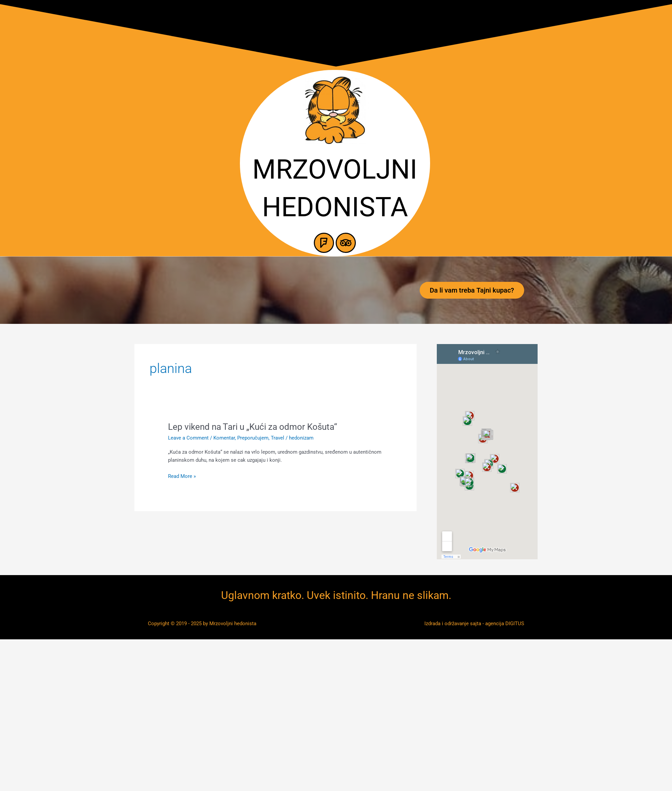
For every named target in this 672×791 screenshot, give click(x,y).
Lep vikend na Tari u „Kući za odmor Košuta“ (253, 427)
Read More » (182, 476)
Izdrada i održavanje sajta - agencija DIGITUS (474, 624)
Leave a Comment (188, 438)
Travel (278, 438)
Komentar (224, 438)
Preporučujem (253, 438)
